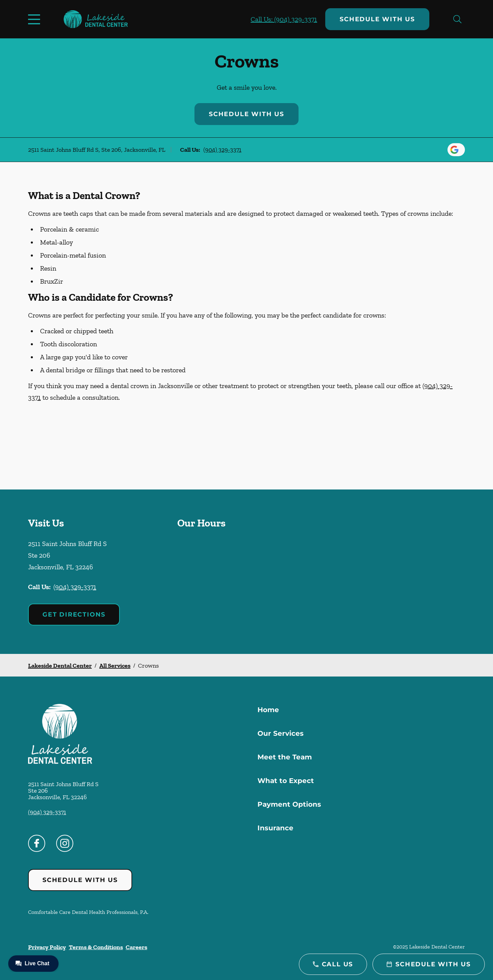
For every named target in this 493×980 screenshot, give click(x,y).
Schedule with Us (377, 19)
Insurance (275, 828)
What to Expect (286, 781)
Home (268, 710)
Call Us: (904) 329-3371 (284, 19)
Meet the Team (285, 757)
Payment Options (289, 804)
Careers (136, 947)
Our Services (281, 733)
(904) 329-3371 (222, 150)
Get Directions (74, 615)
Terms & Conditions (96, 947)
